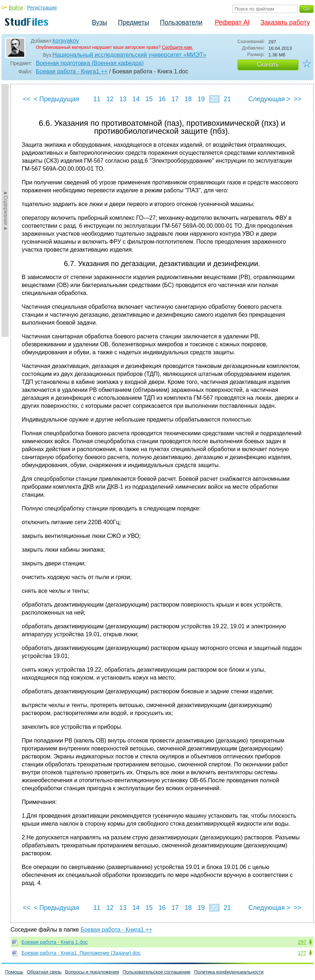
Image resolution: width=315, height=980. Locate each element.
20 (214, 99)
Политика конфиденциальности (229, 972)
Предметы (134, 22)
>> (297, 99)
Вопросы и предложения (92, 972)
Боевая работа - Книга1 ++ (72, 71)
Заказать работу (285, 22)
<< (27, 99)
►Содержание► (6, 210)
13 (123, 99)
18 (188, 99)
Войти (16, 8)
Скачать (268, 65)
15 (149, 99)
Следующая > (269, 99)
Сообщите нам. (177, 47)
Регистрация (42, 8)
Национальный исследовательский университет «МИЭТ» (129, 55)
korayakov (66, 41)
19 (201, 99)
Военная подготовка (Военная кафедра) (90, 63)
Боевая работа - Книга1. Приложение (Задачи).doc (81, 953)
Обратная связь (44, 972)
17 (175, 99)
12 (110, 99)
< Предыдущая (56, 99)
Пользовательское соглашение (157, 972)
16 (162, 99)
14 (136, 99)
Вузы (100, 22)
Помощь (14, 972)
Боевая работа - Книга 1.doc (54, 942)
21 (227, 99)
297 (302, 942)
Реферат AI (232, 22)
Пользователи (181, 22)
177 (302, 953)
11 (97, 99)
